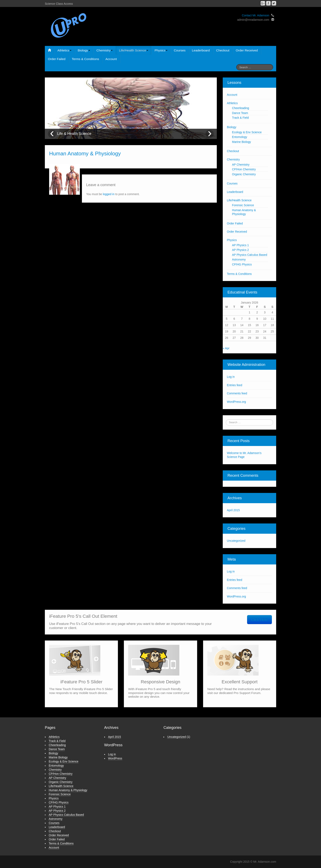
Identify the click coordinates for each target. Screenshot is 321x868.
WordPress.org (236, 402)
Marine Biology (241, 142)
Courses (180, 50)
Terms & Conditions (85, 59)
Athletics (64, 50)
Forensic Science (243, 205)
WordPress (115, 758)
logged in (109, 194)
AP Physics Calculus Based (250, 255)
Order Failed (57, 59)
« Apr (226, 348)
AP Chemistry (241, 165)
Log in (231, 377)
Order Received (247, 50)
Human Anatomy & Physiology (68, 790)
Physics (161, 50)
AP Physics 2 (240, 250)
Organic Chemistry (244, 174)
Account (111, 59)
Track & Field (240, 118)
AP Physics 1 (240, 245)
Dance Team (240, 113)
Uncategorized (236, 541)
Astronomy (239, 259)
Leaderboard (201, 50)
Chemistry (105, 50)
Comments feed (237, 393)
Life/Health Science (134, 50)
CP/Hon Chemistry (244, 169)
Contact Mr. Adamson (255, 15)
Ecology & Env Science (247, 132)
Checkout (223, 50)
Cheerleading (240, 108)
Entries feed (235, 385)
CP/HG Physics (242, 264)
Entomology (240, 137)
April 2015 (233, 510)
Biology (84, 50)
